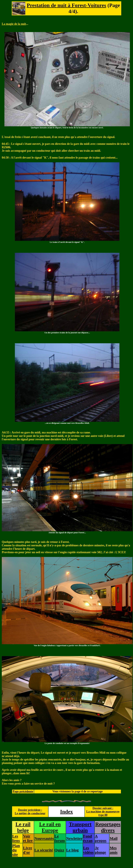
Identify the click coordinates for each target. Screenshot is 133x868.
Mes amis (114, 850)
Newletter (74, 838)
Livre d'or (28, 850)
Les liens (16, 838)
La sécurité (44, 850)
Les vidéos (88, 850)
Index (66, 812)
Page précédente (23, 791)
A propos (101, 838)
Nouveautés (44, 838)
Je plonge (100, 850)
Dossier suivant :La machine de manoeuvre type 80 (103, 812)
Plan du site (16, 850)
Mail (114, 838)
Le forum (60, 838)
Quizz (59, 850)
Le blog (72, 850)
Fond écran (88, 838)
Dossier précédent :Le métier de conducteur (30, 812)
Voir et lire (28, 838)
